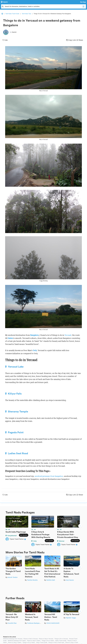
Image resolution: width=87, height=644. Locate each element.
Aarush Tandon (13, 577)
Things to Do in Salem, (48, 641)
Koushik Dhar (12, 623)
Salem (10, 338)
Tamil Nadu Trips (26, 14)
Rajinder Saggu (71, 618)
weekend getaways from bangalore (49, 476)
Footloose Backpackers (35, 623)
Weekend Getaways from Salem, (17, 641)
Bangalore (34, 335)
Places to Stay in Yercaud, (46, 639)
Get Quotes (24, 535)
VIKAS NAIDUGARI (53, 623)
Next (80, 526)
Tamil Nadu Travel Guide (12, 14)
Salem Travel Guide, (61, 641)
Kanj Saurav (70, 580)
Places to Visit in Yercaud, (31, 639)
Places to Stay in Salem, (34, 641)
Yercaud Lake (14, 367)
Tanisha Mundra (32, 580)
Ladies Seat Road (17, 453)
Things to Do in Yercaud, (61, 639)
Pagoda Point (14, 432)
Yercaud (68, 335)
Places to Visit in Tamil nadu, (56, 643)
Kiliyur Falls (13, 394)
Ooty (35, 350)
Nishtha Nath (51, 580)
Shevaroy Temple (17, 412)
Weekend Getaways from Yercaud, (13, 639)
